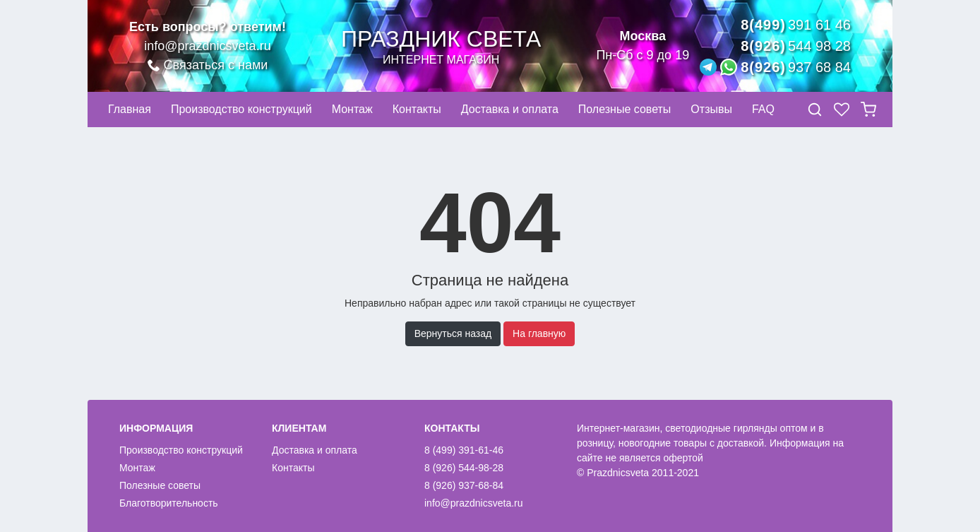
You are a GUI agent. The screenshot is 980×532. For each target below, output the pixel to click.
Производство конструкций (181, 450)
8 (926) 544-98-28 (464, 468)
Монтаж (137, 468)
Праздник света (441, 46)
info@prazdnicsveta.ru (207, 46)
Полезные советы (160, 485)
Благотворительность (169, 503)
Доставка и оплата (315, 450)
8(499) (796, 25)
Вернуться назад (453, 333)
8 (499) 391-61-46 (464, 450)
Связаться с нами (208, 65)
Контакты (293, 468)
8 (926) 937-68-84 (464, 485)
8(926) (796, 46)
